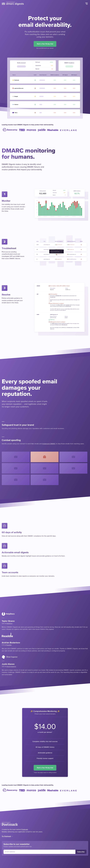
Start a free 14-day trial (45, 44)
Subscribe (81, 852)
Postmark (25, 829)
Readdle (9, 645)
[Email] (39, 852)
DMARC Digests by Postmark (13, 4)
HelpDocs (9, 623)
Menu (86, 4)
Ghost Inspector (11, 667)
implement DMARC (49, 444)
